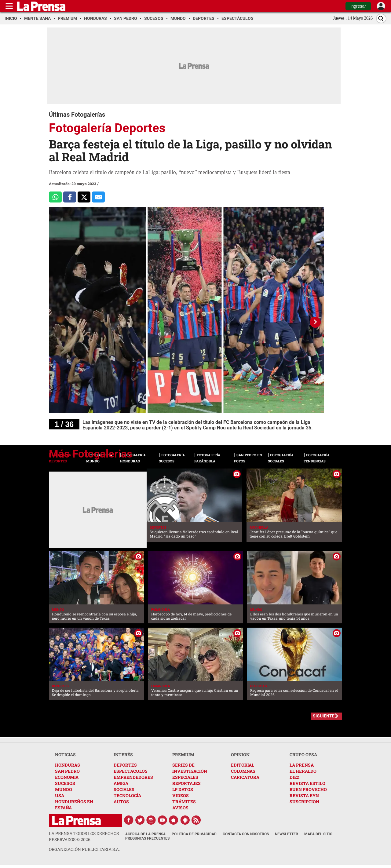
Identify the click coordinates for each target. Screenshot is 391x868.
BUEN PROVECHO (308, 789)
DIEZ (294, 777)
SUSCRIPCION (304, 802)
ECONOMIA (67, 777)
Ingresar (358, 6)
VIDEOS (181, 795)
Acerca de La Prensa (145, 834)
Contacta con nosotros (246, 834)
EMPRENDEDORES (133, 777)
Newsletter (287, 834)
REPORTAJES (186, 783)
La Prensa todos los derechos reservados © (84, 836)
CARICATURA (245, 777)
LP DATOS (183, 789)
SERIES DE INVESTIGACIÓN (190, 768)
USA (60, 795)
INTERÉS (123, 755)
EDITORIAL (243, 765)
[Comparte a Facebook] (70, 197)
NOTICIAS (65, 755)
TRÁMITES (184, 802)
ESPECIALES (185, 777)
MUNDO (64, 789)
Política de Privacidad (194, 834)
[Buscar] (381, 18)
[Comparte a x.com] (84, 197)
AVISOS (180, 808)
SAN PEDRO (67, 771)
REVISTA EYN (304, 795)
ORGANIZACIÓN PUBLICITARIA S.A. (84, 849)
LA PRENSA (302, 765)
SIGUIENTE (324, 716)
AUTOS (121, 802)
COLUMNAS (243, 771)
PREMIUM (183, 755)
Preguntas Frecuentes (147, 838)
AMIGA (121, 783)
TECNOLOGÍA (127, 795)
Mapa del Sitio (318, 834)
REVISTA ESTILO (307, 783)
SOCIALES (124, 789)
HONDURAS (68, 765)
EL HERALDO (303, 771)
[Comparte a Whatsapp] (55, 197)
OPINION (240, 755)
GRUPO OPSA (303, 755)
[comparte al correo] (98, 197)
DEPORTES (125, 765)
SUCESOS (65, 783)
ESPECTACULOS (131, 771)
